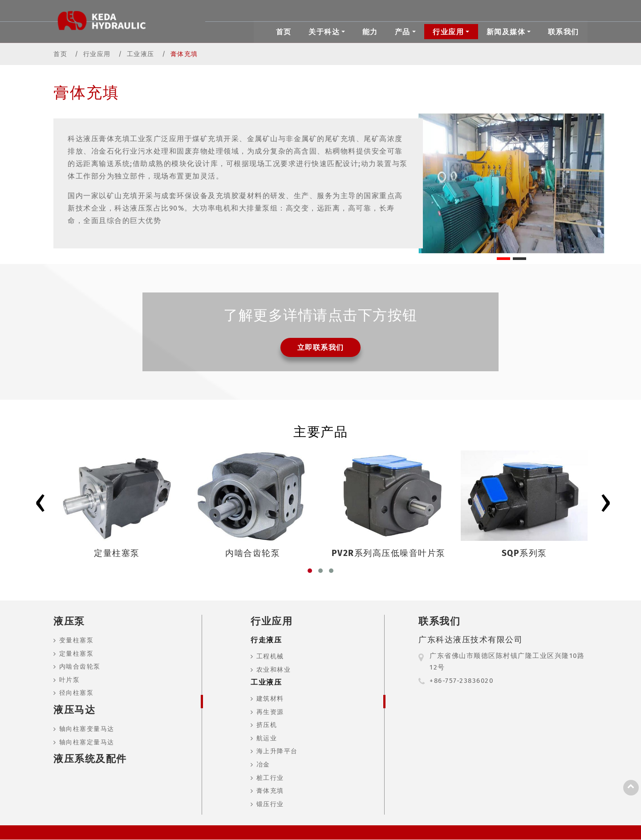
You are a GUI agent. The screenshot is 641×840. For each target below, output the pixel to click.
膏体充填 (270, 791)
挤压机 (267, 725)
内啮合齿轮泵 (80, 667)
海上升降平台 (277, 752)
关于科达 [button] (324, 32)
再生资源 (270, 712)
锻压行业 (270, 805)
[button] (310, 571)
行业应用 (97, 54)
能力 (370, 32)
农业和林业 (274, 670)
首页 (284, 32)
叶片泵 (70, 680)
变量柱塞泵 (77, 641)
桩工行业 (270, 778)
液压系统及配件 (90, 759)
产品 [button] (403, 32)
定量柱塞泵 (77, 654)
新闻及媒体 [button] (506, 32)
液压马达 (74, 710)
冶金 (263, 765)
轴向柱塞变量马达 (87, 729)
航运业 (267, 739)
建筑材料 (270, 699)
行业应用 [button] (448, 32)
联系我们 (564, 32)
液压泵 (69, 622)
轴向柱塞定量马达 (87, 743)
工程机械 (270, 657)
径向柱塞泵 (77, 693)
